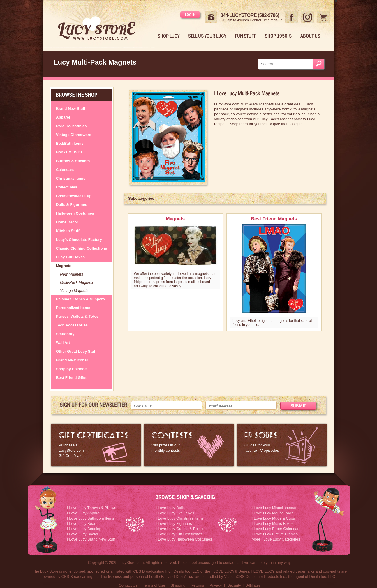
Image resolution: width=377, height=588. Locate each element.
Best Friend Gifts (71, 378)
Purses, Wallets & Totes (77, 316)
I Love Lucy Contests (189, 445)
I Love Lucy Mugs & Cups (273, 518)
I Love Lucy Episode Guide (282, 445)
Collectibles (67, 187)
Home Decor (67, 222)
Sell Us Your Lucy (207, 36)
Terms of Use (154, 585)
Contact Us (128, 585)
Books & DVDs (69, 152)
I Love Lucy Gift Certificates (179, 534)
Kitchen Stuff (68, 231)
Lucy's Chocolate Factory (79, 240)
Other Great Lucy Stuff (76, 351)
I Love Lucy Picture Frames (275, 534)
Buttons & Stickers (73, 161)
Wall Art (63, 343)
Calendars (65, 170)
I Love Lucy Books (82, 534)
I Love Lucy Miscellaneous (274, 508)
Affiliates (254, 585)
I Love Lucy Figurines (174, 523)
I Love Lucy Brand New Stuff (91, 539)
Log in (190, 15)
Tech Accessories (72, 325)
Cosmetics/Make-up (74, 196)
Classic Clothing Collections (82, 248)
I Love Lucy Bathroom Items (91, 518)
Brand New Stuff (71, 108)
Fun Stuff (245, 36)
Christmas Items (71, 178)
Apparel (63, 117)
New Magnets (72, 274)
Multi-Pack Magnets (77, 282)
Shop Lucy (169, 36)
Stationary (65, 334)
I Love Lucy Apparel (84, 513)
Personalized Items (73, 308)
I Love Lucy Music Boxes (273, 523)
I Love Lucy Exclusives (175, 513)
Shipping (178, 585)
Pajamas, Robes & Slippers (80, 299)
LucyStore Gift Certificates (96, 445)
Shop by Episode (71, 369)
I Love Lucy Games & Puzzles (181, 529)
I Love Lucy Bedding (84, 529)
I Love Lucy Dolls (170, 508)
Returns (198, 585)
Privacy (216, 585)
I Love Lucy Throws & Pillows (92, 508)
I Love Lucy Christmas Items (180, 518)
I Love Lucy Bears (82, 523)
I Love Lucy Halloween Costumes (184, 539)
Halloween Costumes (75, 213)
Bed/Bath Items (70, 143)
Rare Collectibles (71, 126)
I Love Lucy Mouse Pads (272, 513)
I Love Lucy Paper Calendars (276, 529)
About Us (310, 36)
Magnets (64, 266)
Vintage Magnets (74, 291)
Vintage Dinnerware (74, 135)
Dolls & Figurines (72, 205)
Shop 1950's (278, 36)
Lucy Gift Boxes (70, 257)
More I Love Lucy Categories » (278, 539)
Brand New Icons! (72, 360)
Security (234, 585)
